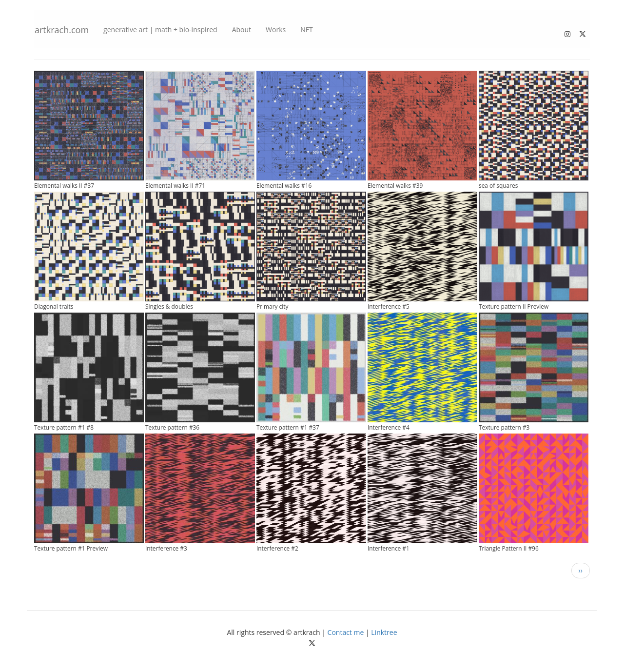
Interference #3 (166, 548)
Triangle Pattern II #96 (509, 548)
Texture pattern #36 (172, 427)
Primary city (272, 306)
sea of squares (498, 185)
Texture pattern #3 (504, 427)
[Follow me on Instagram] (568, 31)
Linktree (384, 632)
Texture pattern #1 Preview (71, 548)
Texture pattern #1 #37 (288, 427)
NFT (306, 30)
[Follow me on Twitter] (583, 31)
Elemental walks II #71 (175, 185)
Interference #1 (389, 548)
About (242, 30)
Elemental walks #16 (284, 185)
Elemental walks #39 (395, 185)
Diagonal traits (54, 306)
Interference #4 (389, 427)
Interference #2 (277, 548)
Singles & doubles (169, 306)
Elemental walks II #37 (64, 185)
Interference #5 (389, 306)
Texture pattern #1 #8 (64, 427)
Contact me (346, 632)
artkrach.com (62, 30)
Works (276, 30)
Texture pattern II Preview (514, 306)
